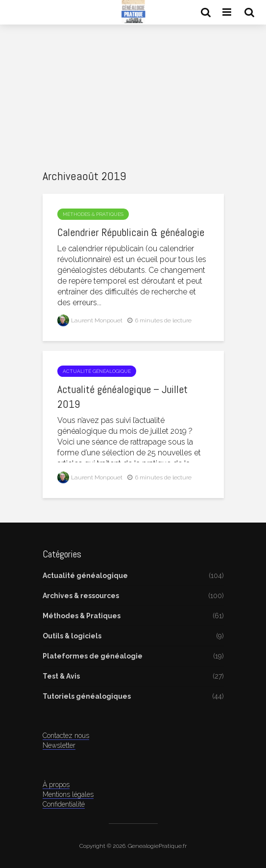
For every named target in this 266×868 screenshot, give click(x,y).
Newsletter (59, 745)
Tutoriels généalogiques (87, 696)
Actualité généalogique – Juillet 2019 (122, 396)
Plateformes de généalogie (93, 656)
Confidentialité (64, 804)
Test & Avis (61, 676)
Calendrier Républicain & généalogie (131, 232)
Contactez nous (66, 736)
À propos (56, 785)
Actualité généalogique (97, 371)
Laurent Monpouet (90, 320)
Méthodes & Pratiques (93, 214)
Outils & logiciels (72, 636)
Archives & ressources (81, 596)
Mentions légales (68, 794)
